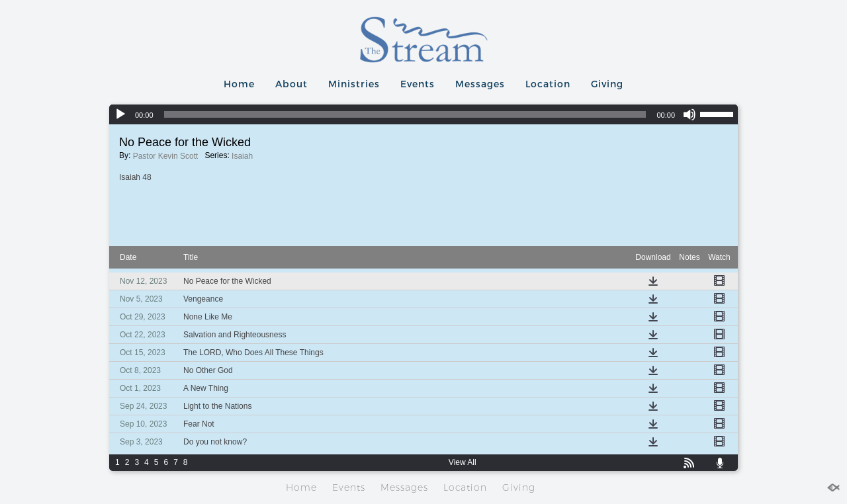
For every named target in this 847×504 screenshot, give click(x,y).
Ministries (354, 84)
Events (418, 84)
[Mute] (690, 114)
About (291, 84)
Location (548, 84)
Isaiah (242, 156)
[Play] (120, 114)
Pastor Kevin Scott (166, 156)
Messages (480, 84)
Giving (607, 84)
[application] (423, 114)
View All (463, 462)
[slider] (405, 114)
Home (239, 84)
